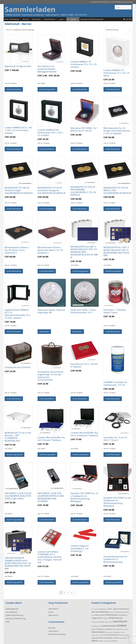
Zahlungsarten (12, 609)
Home (6, 19)
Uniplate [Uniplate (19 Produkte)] (101, 641)
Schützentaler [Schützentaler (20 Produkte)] (123, 638)
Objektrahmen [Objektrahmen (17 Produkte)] (96, 635)
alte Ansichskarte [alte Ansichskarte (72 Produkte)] (121, 609)
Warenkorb (53, 609)
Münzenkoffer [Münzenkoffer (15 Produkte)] (109, 632)
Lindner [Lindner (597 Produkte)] (122, 625)
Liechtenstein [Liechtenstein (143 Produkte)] (109, 626)
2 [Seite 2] (65, 593)
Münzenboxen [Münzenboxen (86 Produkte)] (98, 632)
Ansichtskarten (51, 19)
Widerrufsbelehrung (14, 615)
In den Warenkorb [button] (14, 89)
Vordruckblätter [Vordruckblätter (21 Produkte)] (113, 641)
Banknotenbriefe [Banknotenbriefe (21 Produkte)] (120, 612)
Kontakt (52, 628)
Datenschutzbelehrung (16, 618)
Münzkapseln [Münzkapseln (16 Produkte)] (117, 632)
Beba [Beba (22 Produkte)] (127, 612)
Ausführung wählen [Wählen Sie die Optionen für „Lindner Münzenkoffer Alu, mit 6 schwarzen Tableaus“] (80, 455)
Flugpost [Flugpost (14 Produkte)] (106, 618)
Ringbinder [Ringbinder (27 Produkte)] (95, 638)
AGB (7, 622)
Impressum (53, 631)
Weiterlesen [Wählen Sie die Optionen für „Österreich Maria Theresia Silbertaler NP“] (44, 332)
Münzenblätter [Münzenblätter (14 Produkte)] (124, 629)
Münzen (27, 19)
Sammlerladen (30, 9)
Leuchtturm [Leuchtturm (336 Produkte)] (120, 621)
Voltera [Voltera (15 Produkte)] (106, 641)
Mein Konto (54, 615)
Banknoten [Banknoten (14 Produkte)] (112, 612)
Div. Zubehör (73, 19)
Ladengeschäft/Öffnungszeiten (92, 19)
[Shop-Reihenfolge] (118, 30)
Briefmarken (16, 19)
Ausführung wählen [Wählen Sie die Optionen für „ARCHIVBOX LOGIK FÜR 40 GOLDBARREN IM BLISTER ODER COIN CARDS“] (14, 520)
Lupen (62, 19)
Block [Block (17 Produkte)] (93, 615)
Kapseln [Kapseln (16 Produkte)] (107, 622)
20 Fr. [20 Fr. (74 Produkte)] (110, 609)
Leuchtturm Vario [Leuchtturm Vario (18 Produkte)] (96, 626)
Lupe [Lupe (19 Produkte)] (105, 629)
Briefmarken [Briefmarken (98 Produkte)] (112, 615)
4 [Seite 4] (72, 593)
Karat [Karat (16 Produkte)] (111, 622)
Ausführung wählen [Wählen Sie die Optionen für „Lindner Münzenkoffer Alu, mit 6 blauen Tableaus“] (47, 455)
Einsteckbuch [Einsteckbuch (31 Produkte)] (123, 615)
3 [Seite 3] (68, 593)
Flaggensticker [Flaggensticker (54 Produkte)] (97, 618)
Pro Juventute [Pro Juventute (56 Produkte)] (112, 635)
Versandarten (12, 612)
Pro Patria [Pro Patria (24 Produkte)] (122, 635)
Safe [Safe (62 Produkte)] (101, 638)
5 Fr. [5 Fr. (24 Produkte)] (93, 609)
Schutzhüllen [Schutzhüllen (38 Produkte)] (108, 638)
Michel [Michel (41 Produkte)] (110, 629)
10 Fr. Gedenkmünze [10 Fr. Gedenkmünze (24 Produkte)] (101, 609)
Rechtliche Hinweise (57, 634)
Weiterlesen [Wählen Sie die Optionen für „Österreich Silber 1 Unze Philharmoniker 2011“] (77, 332)
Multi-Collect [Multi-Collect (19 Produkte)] (116, 629)
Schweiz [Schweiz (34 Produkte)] (116, 638)
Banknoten (38, 19)
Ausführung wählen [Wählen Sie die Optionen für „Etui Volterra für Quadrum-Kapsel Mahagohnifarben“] (47, 89)
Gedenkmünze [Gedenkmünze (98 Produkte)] (116, 618)
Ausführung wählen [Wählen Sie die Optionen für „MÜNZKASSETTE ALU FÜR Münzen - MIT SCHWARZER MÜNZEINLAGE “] (14, 455)
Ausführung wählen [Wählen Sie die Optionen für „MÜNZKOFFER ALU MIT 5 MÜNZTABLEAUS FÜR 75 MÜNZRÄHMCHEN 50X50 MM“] (113, 271)
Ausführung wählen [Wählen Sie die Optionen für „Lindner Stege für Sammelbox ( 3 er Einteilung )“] (80, 582)
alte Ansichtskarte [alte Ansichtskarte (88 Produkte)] (100, 612)
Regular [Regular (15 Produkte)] (127, 635)
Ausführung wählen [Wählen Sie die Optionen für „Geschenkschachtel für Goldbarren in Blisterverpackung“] (113, 582)
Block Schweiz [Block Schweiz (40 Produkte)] (100, 615)
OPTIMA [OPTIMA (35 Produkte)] (103, 635)
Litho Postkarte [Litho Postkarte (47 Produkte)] (97, 629)
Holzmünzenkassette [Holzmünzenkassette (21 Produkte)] (98, 622)
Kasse (51, 612)
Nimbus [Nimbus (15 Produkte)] (123, 632)
